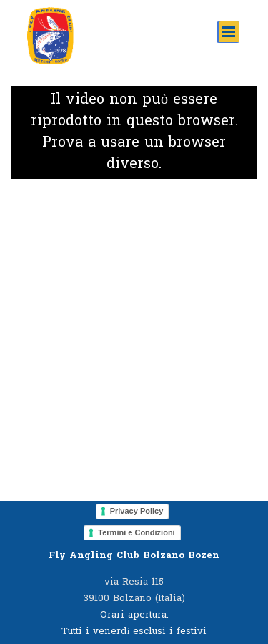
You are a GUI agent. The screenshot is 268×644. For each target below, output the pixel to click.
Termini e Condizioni (136, 532)
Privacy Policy (137, 511)
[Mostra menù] (229, 32)
